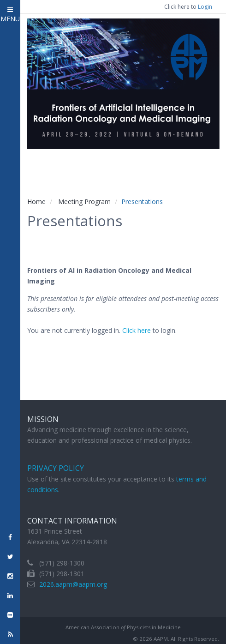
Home (36, 202)
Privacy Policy (56, 468)
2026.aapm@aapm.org (73, 584)
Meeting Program (84, 202)
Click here (137, 330)
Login (205, 7)
